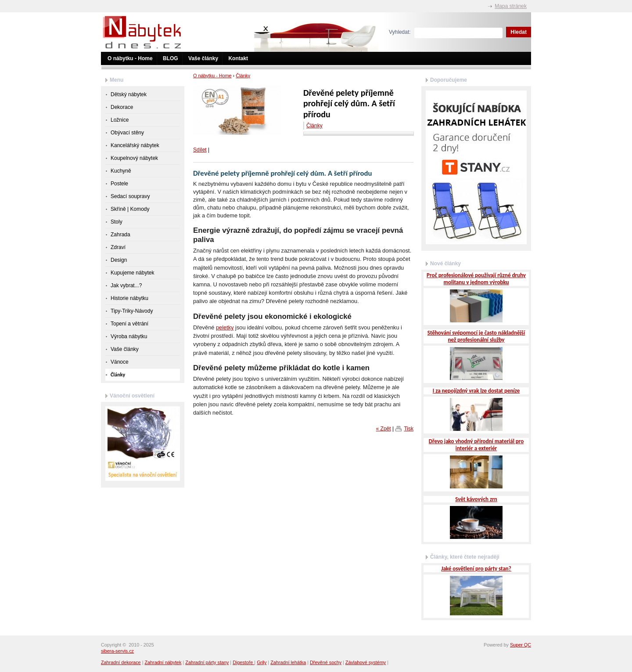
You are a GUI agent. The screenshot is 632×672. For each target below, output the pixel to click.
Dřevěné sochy (326, 662)
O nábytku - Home (130, 58)
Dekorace (122, 107)
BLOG (171, 58)
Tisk (409, 429)
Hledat (519, 32)
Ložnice (120, 120)
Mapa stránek (511, 6)
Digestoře (243, 662)
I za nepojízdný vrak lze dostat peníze (476, 391)
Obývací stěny (127, 133)
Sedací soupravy (130, 196)
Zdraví (118, 247)
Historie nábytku (129, 298)
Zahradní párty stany (207, 662)
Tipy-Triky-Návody (132, 311)
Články (243, 76)
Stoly (117, 222)
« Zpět (384, 429)
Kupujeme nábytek (132, 273)
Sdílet (200, 150)
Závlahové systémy (366, 662)
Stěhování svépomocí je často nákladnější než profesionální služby (476, 336)
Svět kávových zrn (476, 499)
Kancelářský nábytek (135, 145)
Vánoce (120, 362)
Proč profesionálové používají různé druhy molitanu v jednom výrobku (476, 279)
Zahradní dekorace (121, 662)
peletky (225, 327)
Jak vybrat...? (126, 285)
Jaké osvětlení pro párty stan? (476, 569)
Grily (262, 662)
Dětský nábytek (129, 94)
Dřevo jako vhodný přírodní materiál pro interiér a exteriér (476, 445)
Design (119, 260)
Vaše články (203, 58)
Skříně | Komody (130, 209)
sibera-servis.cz (117, 651)
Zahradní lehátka (288, 662)
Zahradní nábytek (163, 662)
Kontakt (238, 58)
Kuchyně (121, 171)
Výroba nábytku (129, 336)
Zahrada (120, 235)
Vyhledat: (400, 32)
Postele (119, 184)
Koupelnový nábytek (134, 158)
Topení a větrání (129, 324)
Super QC (521, 645)
